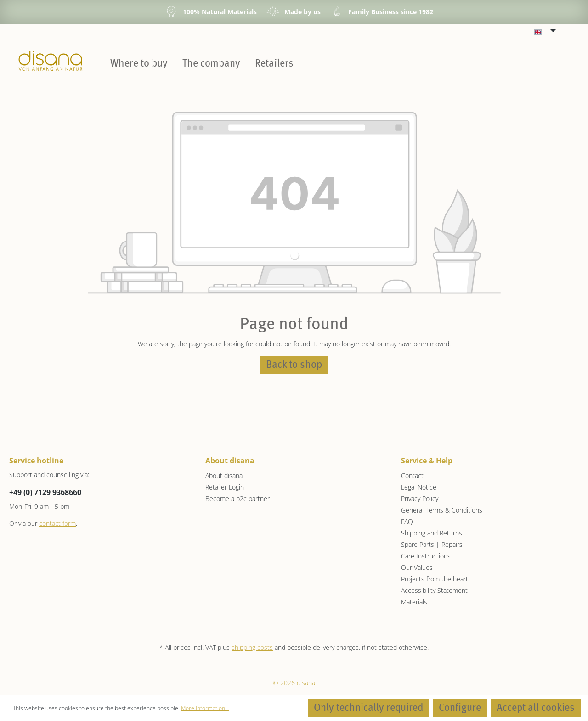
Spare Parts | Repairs (432, 544)
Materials (414, 602)
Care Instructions (426, 556)
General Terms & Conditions (442, 510)
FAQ (407, 521)
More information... (205, 708)
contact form (57, 523)
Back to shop (294, 365)
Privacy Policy (420, 499)
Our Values (417, 567)
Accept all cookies (536, 708)
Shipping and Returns (432, 533)
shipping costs (252, 647)
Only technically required (368, 708)
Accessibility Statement (434, 590)
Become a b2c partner (237, 499)
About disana (224, 476)
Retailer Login (225, 487)
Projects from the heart (435, 579)
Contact (412, 476)
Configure (460, 708)
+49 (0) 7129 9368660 (45, 492)
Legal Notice (419, 487)
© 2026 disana (294, 683)
